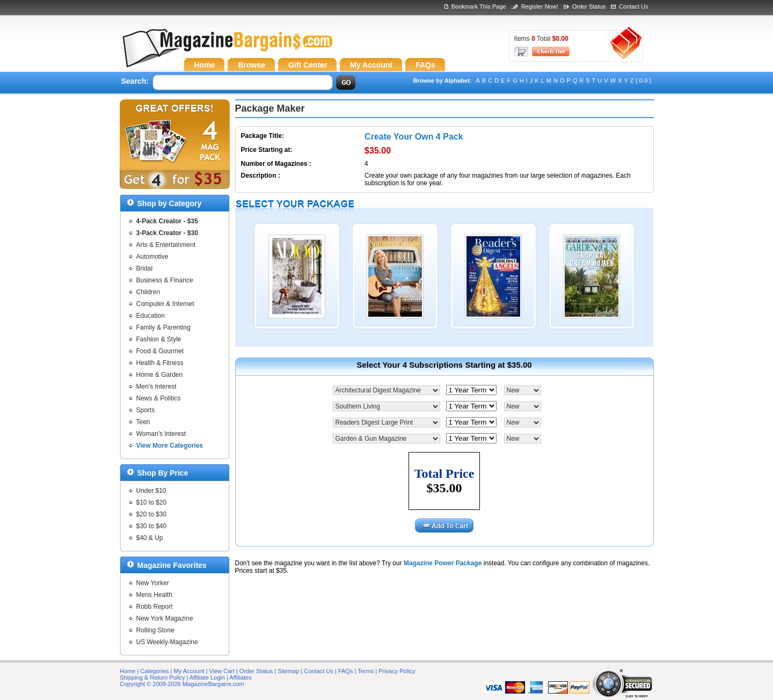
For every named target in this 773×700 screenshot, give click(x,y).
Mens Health (154, 595)
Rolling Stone (155, 630)
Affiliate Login (207, 677)
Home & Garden (160, 375)
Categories (154, 671)
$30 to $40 (152, 526)
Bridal (145, 268)
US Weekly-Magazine (167, 642)
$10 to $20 (152, 502)
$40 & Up (150, 538)
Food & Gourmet (160, 351)
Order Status (589, 6)
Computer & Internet (165, 304)
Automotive (152, 257)
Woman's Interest (161, 434)
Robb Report (155, 607)
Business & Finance (165, 280)
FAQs (346, 671)
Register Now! (540, 6)
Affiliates (240, 677)
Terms (366, 671)
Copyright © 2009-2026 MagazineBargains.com (182, 684)
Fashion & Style (159, 339)
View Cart (221, 671)
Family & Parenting (163, 327)
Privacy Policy (397, 671)
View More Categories (170, 446)
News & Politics (159, 398)
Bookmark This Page (479, 6)
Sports (146, 410)
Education (151, 316)
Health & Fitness (160, 363)
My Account (189, 671)
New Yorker (153, 583)
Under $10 (151, 491)
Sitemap (288, 671)
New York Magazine (165, 618)
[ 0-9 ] (643, 81)
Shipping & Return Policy (152, 677)
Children (148, 292)
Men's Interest (156, 387)
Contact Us (633, 6)
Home (127, 671)
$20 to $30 (152, 514)
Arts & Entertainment (166, 245)
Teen (143, 422)
